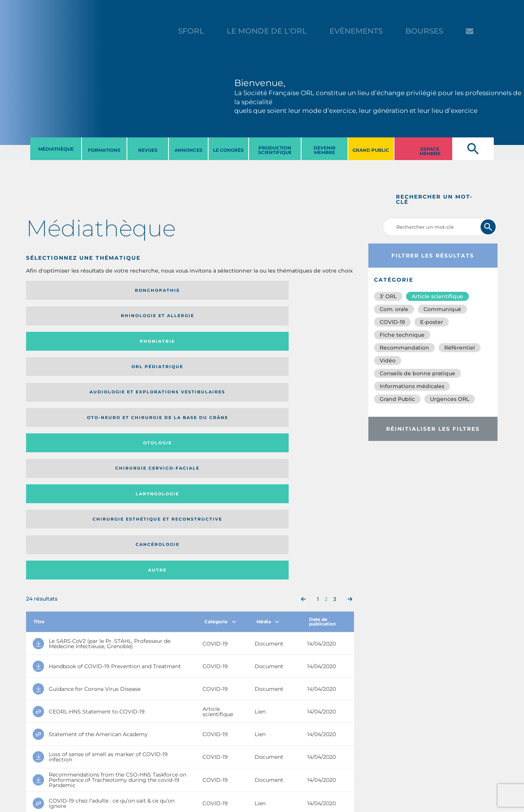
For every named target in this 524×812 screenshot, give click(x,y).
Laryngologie (64, 349)
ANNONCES (189, 150)
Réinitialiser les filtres (433, 429)
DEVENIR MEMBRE (325, 150)
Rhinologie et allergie (136, 290)
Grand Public (397, 399)
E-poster (432, 322)
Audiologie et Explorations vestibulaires (54, 318)
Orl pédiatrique (310, 290)
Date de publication (327, 403)
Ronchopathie (64, 290)
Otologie (228, 318)
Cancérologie (228, 349)
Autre (310, 349)
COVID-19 (392, 322)
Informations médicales (412, 386)
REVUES (148, 150)
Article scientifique (437, 296)
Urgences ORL (450, 399)
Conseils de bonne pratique (417, 373)
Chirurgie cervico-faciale (308, 318)
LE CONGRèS (228, 150)
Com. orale (394, 309)
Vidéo (388, 361)
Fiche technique (402, 335)
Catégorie (220, 403)
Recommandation (404, 348)
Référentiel (460, 348)
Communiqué (442, 309)
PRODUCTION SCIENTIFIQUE (275, 150)
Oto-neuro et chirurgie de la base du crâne (139, 318)
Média (268, 403)
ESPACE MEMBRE (430, 151)
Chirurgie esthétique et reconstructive (139, 349)
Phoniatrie (228, 290)
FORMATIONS (104, 150)
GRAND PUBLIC (371, 150)
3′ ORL (388, 296)
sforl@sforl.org (134, 766)
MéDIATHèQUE (56, 149)
